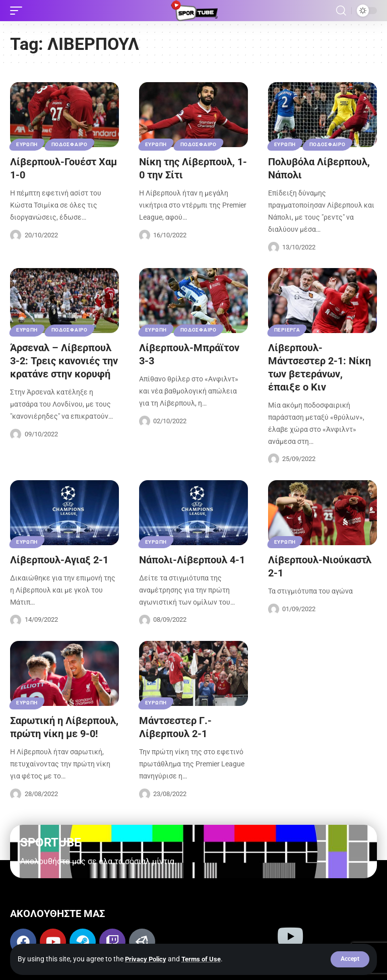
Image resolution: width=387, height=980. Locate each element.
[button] (350, 959)
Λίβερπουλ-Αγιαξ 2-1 (59, 560)
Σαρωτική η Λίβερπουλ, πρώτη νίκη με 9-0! (64, 727)
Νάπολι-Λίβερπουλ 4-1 (192, 560)
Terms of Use (206, 959)
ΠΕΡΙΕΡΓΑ (287, 330)
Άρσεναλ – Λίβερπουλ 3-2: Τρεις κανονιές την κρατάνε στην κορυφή (64, 361)
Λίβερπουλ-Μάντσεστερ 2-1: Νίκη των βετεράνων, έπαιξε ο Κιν (319, 367)
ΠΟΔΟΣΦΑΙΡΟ (70, 144)
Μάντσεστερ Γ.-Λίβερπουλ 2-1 (175, 727)
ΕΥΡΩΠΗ (27, 144)
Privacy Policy (147, 959)
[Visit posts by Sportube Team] (16, 235)
